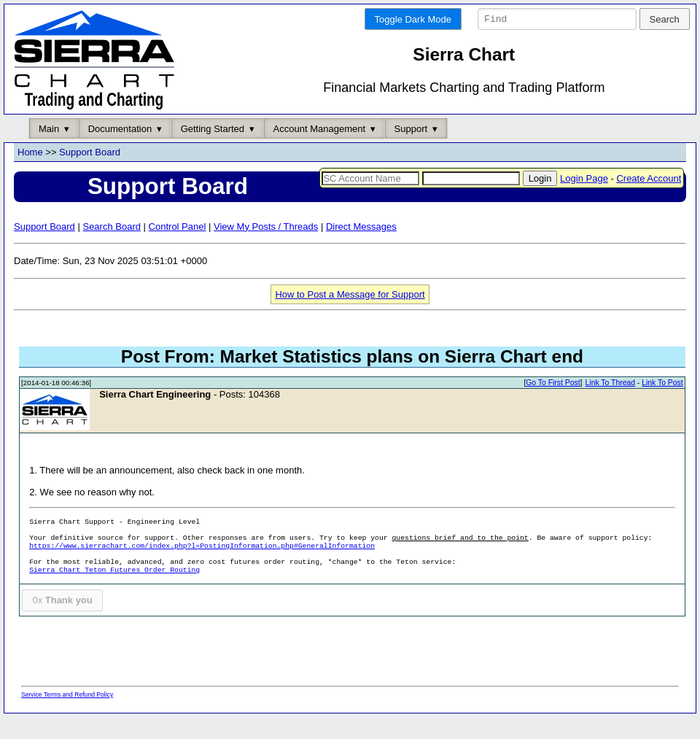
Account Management (319, 151)
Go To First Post (553, 405)
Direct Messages (361, 248)
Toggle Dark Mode (413, 19)
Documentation (120, 151)
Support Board (90, 175)
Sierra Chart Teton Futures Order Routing (114, 593)
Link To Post (662, 405)
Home (30, 175)
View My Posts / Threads (266, 248)
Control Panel (178, 248)
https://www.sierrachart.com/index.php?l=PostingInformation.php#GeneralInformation (202, 569)
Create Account (649, 200)
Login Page (584, 200)
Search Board (112, 248)
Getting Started (213, 151)
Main (49, 151)
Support (411, 151)
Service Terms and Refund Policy (67, 716)
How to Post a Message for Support (350, 316)
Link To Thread (610, 405)
